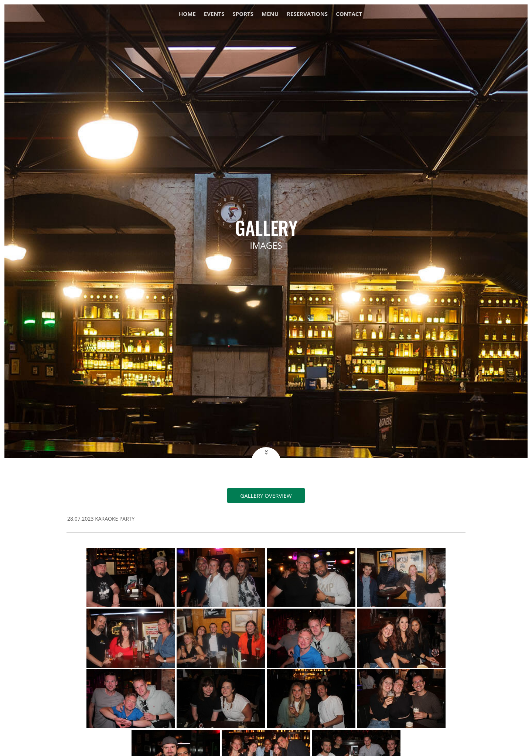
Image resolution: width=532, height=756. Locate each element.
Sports (243, 14)
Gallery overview (266, 496)
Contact (349, 14)
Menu (270, 14)
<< (266, 452)
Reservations (307, 14)
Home (187, 14)
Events (214, 14)
